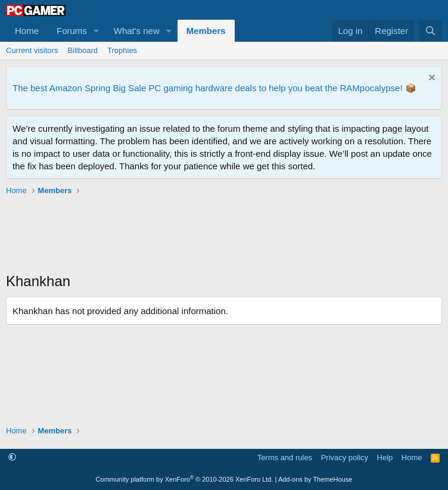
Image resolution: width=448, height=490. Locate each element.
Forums (72, 31)
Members (206, 31)
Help (385, 458)
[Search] (430, 31)
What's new (137, 31)
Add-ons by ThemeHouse (315, 479)
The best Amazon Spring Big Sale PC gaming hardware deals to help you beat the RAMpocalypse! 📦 (214, 88)
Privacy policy (345, 458)
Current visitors (32, 50)
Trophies (122, 50)
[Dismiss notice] (430, 79)
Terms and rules (285, 458)
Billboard (83, 50)
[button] (97, 31)
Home (27, 31)
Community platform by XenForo (185, 479)
